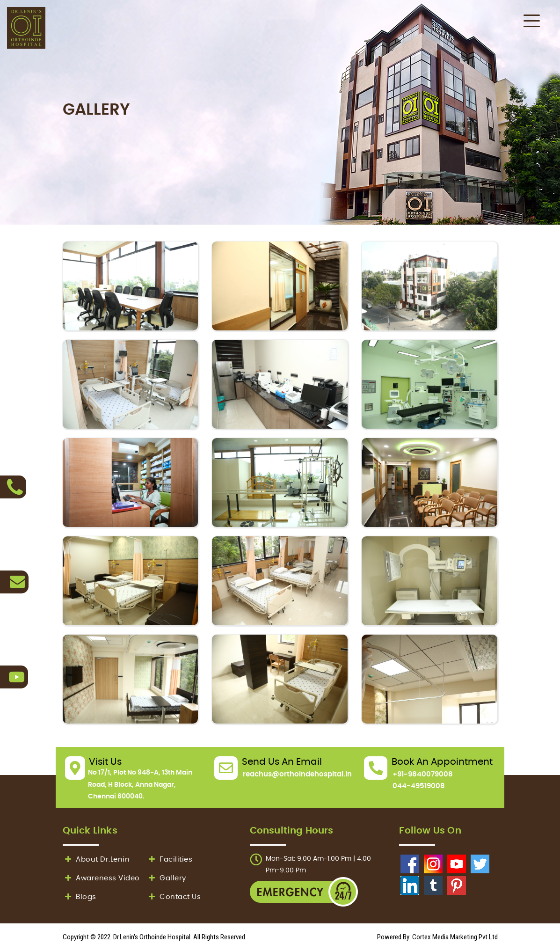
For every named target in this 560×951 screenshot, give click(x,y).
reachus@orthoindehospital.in (297, 774)
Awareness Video (101, 878)
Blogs (80, 897)
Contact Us (174, 897)
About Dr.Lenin (96, 860)
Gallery (166, 878)
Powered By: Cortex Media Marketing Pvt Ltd (437, 937)
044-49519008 (419, 786)
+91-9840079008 (423, 774)
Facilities (170, 860)
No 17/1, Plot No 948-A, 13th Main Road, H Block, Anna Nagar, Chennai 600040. (140, 784)
